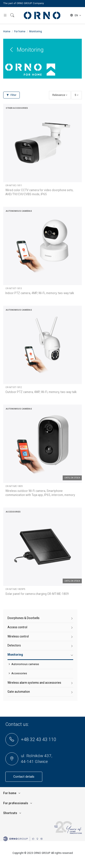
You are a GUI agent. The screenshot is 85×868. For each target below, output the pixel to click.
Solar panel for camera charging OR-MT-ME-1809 (37, 594)
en (76, 15)
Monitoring (15, 655)
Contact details (24, 777)
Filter (11, 95)
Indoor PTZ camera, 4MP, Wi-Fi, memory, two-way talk (40, 293)
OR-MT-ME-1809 (14, 486)
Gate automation (19, 692)
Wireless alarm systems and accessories (34, 683)
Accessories (19, 673)
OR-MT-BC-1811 (14, 185)
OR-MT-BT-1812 (14, 387)
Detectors (14, 645)
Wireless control (18, 636)
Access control (17, 627)
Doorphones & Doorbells (24, 618)
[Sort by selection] (60, 95)
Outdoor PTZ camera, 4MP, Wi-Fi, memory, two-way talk (41, 392)
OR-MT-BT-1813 (14, 288)
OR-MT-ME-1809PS (15, 589)
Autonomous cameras (25, 664)
